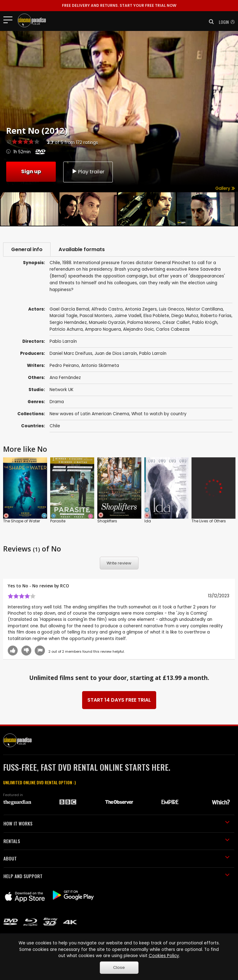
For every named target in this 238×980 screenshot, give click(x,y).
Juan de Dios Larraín (116, 353)
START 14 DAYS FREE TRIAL (119, 700)
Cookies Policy (164, 956)
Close (119, 967)
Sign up (31, 171)
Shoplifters (107, 521)
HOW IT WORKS (117, 823)
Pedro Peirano (64, 366)
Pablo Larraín (153, 353)
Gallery (225, 188)
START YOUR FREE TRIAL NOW (119, 5)
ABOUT (117, 858)
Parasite (58, 521)
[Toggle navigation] (10, 20)
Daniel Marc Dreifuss (71, 353)
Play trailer (88, 172)
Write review (119, 563)
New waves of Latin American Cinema (89, 414)
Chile (55, 426)
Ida (148, 521)
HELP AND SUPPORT (117, 876)
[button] (209, 22)
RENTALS (117, 841)
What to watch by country (159, 414)
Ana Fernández (65, 378)
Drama (57, 402)
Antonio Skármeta (100, 366)
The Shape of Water (22, 521)
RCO (65, 586)
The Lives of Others (209, 521)
